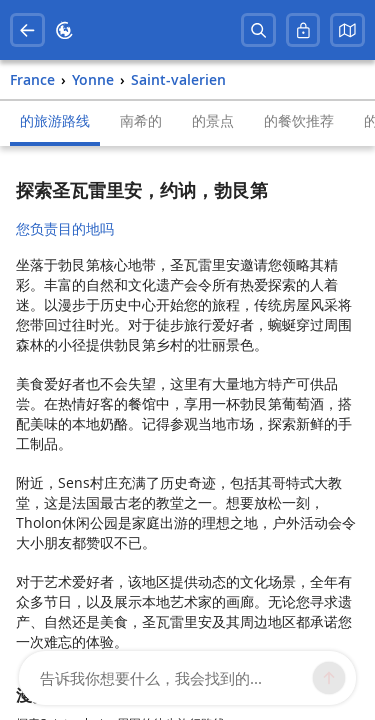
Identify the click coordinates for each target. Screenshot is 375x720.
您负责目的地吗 (65, 228)
